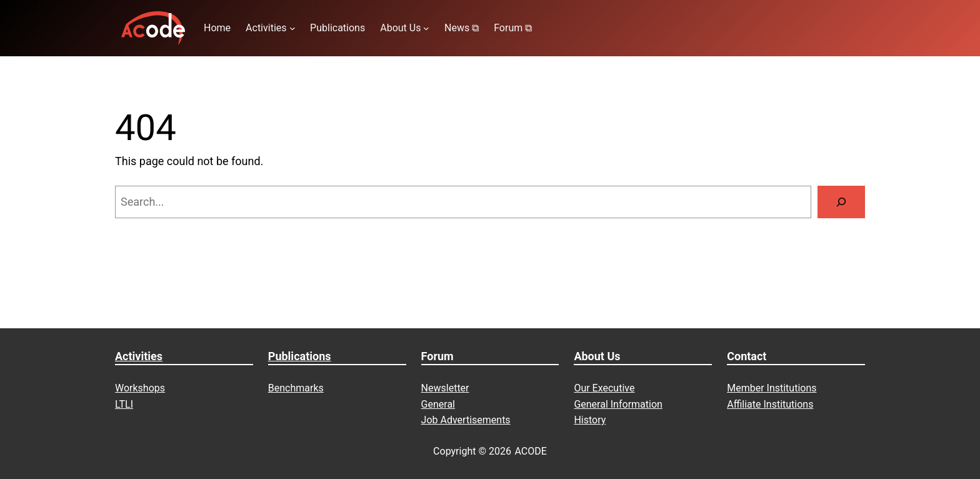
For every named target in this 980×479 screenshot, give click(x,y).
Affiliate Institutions (770, 404)
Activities (139, 356)
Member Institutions (772, 388)
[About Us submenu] (426, 28)
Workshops (140, 388)
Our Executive (604, 388)
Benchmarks (296, 388)
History (590, 420)
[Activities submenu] (292, 28)
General (438, 404)
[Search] (841, 202)
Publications (300, 356)
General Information (618, 404)
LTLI (124, 404)
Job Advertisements (466, 420)
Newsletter (445, 388)
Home (217, 28)
